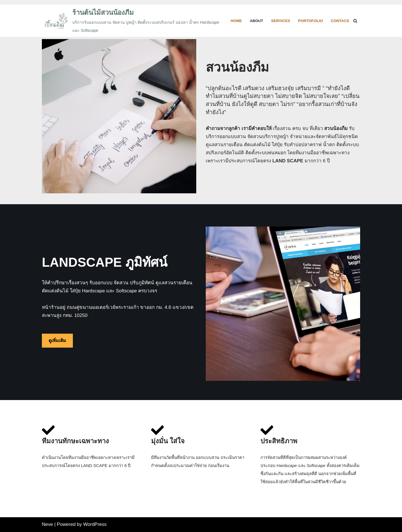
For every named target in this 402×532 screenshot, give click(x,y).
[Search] (355, 21)
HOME (236, 21)
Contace (340, 21)
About (256, 21)
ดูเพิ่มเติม (57, 340)
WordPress (95, 524)
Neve (47, 524)
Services (281, 21)
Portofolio (310, 21)
